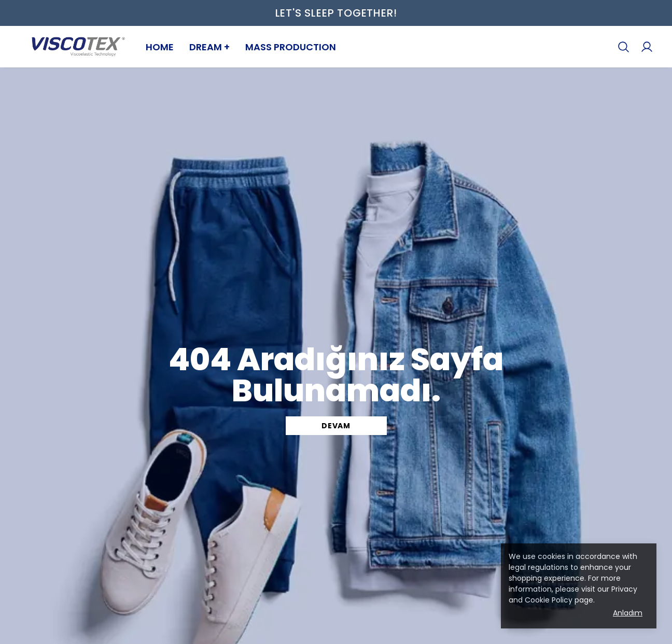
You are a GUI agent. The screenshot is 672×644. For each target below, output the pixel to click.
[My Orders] (647, 47)
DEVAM (336, 426)
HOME (160, 47)
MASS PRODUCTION (291, 47)
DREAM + (209, 47)
